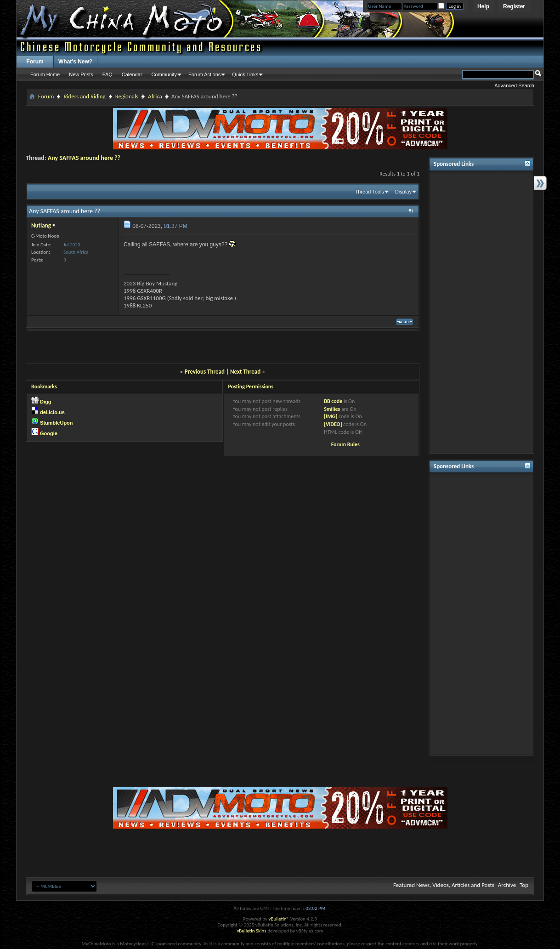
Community (164, 74)
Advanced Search (514, 85)
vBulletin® (279, 919)
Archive (507, 885)
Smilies (332, 409)
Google (49, 433)
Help (483, 6)
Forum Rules (345, 444)
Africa (155, 96)
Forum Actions (204, 74)
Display (403, 192)
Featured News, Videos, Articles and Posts (444, 885)
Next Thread (245, 372)
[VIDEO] (333, 424)
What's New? (75, 62)
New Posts (81, 74)
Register (514, 6)
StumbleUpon (57, 423)
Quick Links (245, 74)
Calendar (132, 74)
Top (524, 885)
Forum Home (45, 74)
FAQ (107, 74)
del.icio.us (52, 412)
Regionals (127, 96)
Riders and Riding (84, 96)
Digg (45, 402)
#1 (411, 211)
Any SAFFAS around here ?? (84, 158)
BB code (333, 401)
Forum (35, 62)
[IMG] (331, 416)
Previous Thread (205, 372)
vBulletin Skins (251, 931)
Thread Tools (370, 192)
